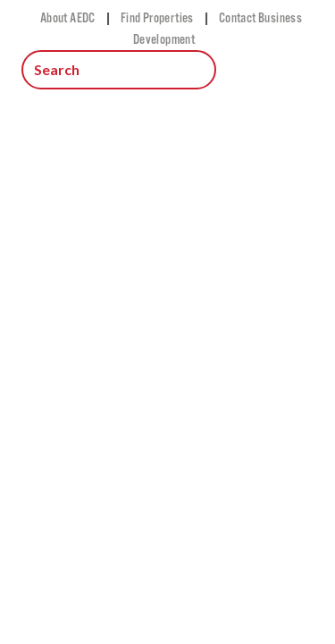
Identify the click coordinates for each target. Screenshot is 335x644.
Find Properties (157, 18)
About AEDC (68, 18)
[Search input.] (119, 70)
